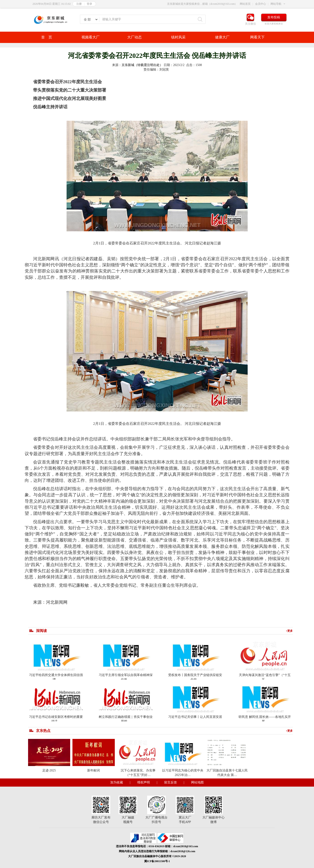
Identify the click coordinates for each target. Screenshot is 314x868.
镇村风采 (178, 37)
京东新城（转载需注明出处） (142, 65)
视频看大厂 (91, 37)
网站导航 (276, 4)
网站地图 (197, 782)
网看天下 (257, 37)
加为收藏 (117, 782)
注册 (79, 4)
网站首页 (245, 4)
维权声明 (144, 782)
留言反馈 (170, 782)
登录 (89, 4)
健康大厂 (222, 37)
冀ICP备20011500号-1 (157, 861)
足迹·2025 (49, 770)
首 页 (47, 37)
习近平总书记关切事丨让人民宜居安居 (195, 717)
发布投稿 (274, 17)
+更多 (289, 631)
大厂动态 (134, 37)
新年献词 (93, 770)
